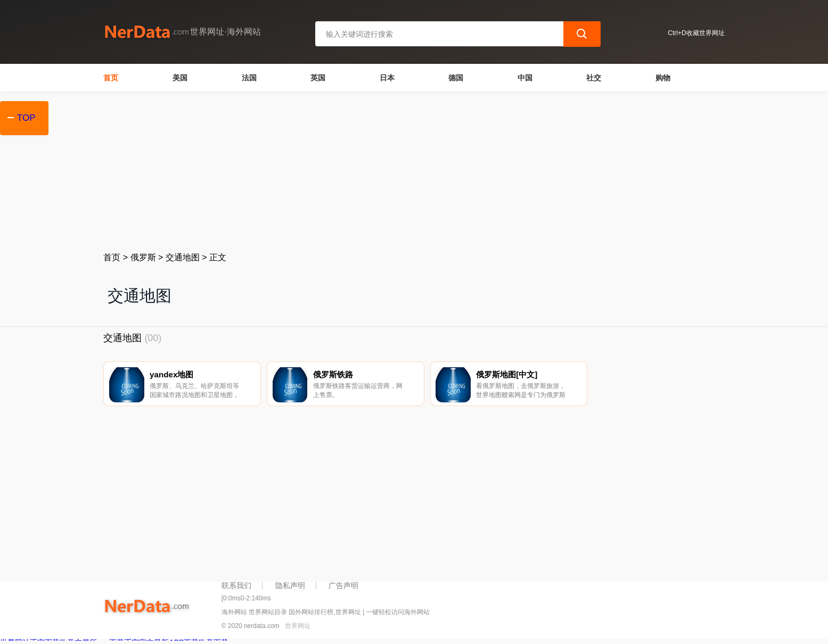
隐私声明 (290, 588)
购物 (663, 78)
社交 (594, 78)
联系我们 (236, 588)
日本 (387, 78)
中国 (525, 78)
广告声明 (343, 588)
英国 (318, 78)
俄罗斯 (143, 257)
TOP (26, 118)
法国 (249, 78)
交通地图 (183, 257)
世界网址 (298, 629)
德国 (456, 78)
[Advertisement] (414, 171)
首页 (111, 78)
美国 (180, 78)
